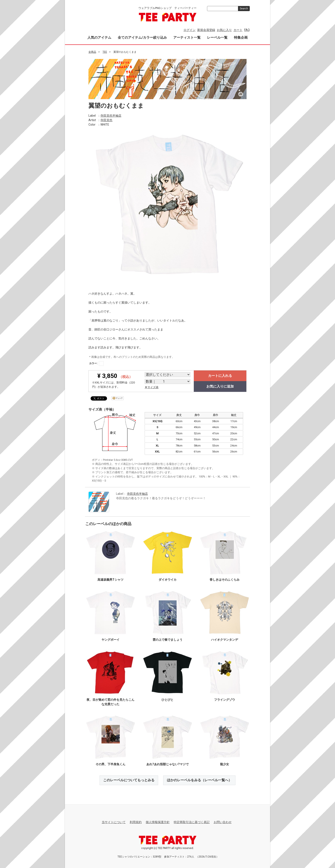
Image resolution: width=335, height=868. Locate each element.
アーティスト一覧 (187, 37)
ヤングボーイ (110, 640)
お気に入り (224, 30)
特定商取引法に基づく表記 (192, 822)
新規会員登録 (206, 30)
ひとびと (167, 700)
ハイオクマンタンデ (225, 640)
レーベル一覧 (217, 37)
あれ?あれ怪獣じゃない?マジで (167, 764)
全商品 (92, 52)
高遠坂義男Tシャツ (110, 580)
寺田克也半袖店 (111, 115)
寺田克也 (106, 120)
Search (244, 9)
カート (238, 30)
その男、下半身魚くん (110, 764)
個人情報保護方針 (158, 822)
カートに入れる (220, 376)
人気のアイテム (99, 37)
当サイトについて (114, 822)
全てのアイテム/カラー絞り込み (142, 37)
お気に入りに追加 (220, 386)
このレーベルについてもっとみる (129, 780)
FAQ (247, 30)
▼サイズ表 (152, 387)
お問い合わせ (223, 822)
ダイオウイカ (167, 580)
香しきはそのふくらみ (225, 580)
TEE (105, 52)
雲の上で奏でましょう (167, 640)
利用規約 (136, 822)
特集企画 (241, 37)
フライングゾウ (225, 700)
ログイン (190, 30)
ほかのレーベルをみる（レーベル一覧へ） (199, 780)
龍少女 (225, 764)
